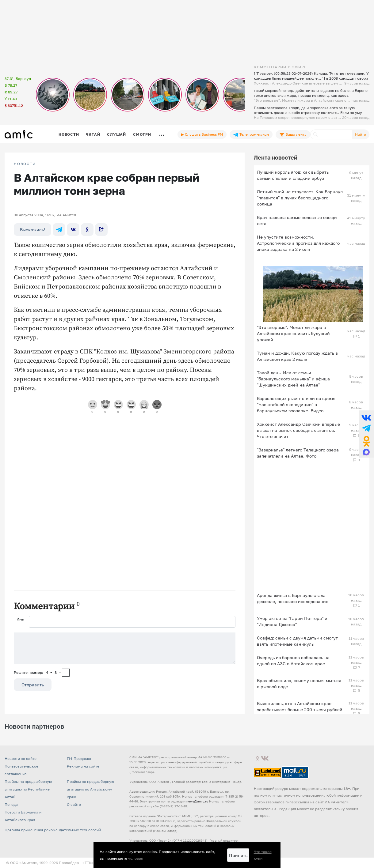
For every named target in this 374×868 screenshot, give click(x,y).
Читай (93, 134)
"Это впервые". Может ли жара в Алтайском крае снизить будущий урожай (293, 333)
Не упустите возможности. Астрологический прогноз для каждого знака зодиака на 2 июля (298, 243)
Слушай (116, 134)
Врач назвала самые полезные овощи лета (297, 220)
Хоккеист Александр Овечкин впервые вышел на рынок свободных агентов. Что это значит (298, 430)
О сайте (74, 804)
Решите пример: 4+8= (37, 672)
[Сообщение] (125, 648)
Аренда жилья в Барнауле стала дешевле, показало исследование (293, 598)
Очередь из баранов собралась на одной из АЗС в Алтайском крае (293, 660)
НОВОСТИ (25, 164)
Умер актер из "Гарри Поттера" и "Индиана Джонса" (292, 621)
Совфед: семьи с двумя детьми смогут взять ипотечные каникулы (297, 641)
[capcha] (66, 673)
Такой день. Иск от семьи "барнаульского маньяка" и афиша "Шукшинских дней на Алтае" (293, 379)
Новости (69, 134)
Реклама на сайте (83, 766)
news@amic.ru (197, 801)
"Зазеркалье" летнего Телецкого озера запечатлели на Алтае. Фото (298, 453)
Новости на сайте (21, 759)
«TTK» (88, 863)
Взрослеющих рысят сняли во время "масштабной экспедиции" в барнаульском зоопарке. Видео (296, 404)
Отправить (33, 685)
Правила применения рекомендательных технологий (53, 830)
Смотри (142, 134)
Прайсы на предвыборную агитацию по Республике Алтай (28, 789)
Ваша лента (293, 134)
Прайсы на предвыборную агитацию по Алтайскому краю (90, 789)
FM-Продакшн (80, 759)
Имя (20, 619)
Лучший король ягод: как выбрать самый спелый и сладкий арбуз (293, 175)
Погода (11, 804)
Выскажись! (32, 230)
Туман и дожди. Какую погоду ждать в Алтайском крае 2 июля (297, 356)
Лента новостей (276, 157)
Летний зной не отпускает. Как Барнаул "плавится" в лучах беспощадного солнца (300, 198)
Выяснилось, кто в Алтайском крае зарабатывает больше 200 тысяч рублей (300, 706)
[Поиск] (331, 134)
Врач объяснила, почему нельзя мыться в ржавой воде (299, 683)
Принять (238, 855)
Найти (361, 134)
